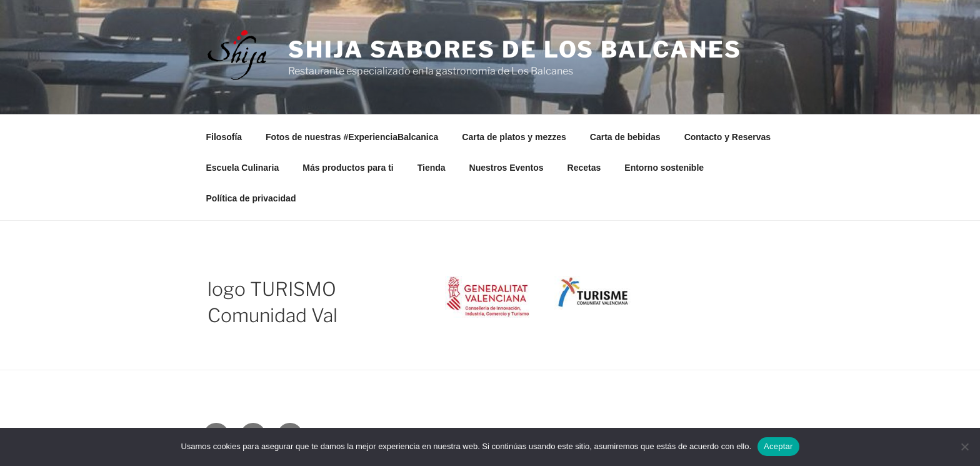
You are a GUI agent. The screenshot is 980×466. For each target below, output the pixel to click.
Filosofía (224, 137)
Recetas (584, 168)
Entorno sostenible (664, 168)
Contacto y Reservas (728, 137)
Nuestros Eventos (507, 168)
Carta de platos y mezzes (514, 137)
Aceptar (778, 446)
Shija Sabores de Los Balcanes (515, 49)
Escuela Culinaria (243, 168)
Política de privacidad (251, 198)
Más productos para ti (348, 168)
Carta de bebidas (625, 137)
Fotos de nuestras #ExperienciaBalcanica (352, 137)
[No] (964, 447)
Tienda (432, 168)
